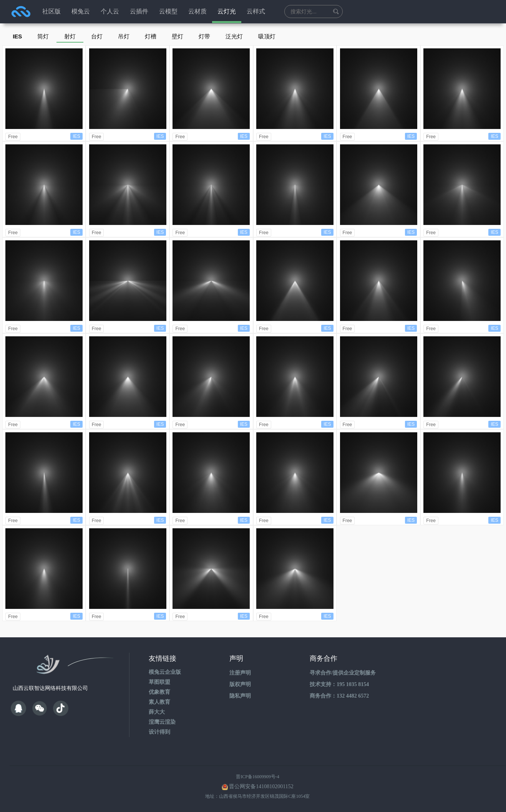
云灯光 (227, 11)
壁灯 (178, 36)
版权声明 (240, 684)
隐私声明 (240, 696)
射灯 (70, 36)
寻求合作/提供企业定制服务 (343, 673)
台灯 (97, 36)
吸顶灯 (267, 36)
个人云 (110, 11)
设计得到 (159, 732)
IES (17, 36)
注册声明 (240, 673)
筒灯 (43, 36)
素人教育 (159, 702)
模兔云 (81, 11)
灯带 (204, 36)
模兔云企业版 (165, 672)
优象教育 (159, 692)
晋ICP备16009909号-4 (258, 777)
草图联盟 (159, 682)
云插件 (139, 11)
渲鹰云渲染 (162, 722)
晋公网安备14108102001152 (261, 786)
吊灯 (124, 36)
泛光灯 (234, 36)
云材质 (197, 11)
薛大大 (157, 712)
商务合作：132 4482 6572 (339, 696)
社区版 (51, 11)
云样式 (256, 11)
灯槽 (151, 36)
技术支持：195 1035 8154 (339, 684)
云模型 (168, 11)
